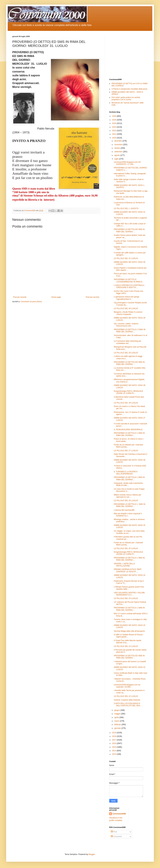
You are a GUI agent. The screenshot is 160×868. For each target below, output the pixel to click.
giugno (117, 710)
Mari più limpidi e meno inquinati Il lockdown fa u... (128, 515)
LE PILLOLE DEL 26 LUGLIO (126, 501)
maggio (118, 714)
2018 (114, 736)
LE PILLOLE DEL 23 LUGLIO (126, 646)
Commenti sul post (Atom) (31, 302)
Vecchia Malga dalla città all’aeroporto (129, 631)
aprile (117, 717)
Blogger (92, 854)
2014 (114, 751)
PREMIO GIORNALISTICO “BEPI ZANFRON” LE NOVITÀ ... (128, 570)
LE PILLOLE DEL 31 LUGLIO (126, 258)
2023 (114, 127)
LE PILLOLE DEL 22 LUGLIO (126, 696)
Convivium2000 (119, 814)
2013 (114, 754)
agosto (117, 155)
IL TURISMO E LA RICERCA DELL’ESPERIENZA (126, 473)
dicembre (118, 141)
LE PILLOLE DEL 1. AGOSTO (126, 208)
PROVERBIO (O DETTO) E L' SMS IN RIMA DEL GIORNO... (130, 505)
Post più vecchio (93, 297)
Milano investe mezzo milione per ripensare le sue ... (127, 496)
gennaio (118, 728)
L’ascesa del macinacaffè (124, 510)
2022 (114, 131)
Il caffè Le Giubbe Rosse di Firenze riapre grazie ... (128, 636)
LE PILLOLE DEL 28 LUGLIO (126, 403)
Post (114, 832)
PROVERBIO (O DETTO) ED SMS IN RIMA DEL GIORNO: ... (129, 230)
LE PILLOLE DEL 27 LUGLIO (126, 451)
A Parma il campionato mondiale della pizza (129, 89)
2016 (114, 743)
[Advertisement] (128, 55)
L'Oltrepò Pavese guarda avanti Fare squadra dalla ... (129, 588)
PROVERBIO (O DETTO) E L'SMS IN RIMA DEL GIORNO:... (129, 434)
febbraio (118, 725)
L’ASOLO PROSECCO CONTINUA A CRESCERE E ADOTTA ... (129, 286)
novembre (119, 145)
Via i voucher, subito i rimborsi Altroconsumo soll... (126, 325)
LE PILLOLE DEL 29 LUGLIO (126, 353)
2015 (114, 747)
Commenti (116, 837)
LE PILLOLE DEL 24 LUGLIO (126, 598)
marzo (117, 721)
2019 (114, 733)
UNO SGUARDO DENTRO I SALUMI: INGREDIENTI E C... (129, 594)
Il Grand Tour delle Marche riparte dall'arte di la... (128, 642)
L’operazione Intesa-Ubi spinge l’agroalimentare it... (127, 298)
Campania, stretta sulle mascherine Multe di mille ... (128, 484)
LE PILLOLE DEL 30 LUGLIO (126, 308)
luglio (117, 159)
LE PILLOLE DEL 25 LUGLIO (126, 548)
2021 (114, 134)
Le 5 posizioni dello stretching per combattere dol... (128, 342)
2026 (114, 116)
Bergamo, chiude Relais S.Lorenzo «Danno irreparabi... (128, 313)
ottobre (117, 148)
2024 (114, 123)
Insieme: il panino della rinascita (127, 700)
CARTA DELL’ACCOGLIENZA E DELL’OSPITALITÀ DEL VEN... (128, 705)
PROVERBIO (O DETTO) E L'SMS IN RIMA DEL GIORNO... (129, 478)
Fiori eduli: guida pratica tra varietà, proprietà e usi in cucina (126, 98)
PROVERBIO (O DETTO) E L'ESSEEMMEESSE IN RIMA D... (129, 281)
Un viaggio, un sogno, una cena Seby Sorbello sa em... (129, 532)
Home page (56, 297)
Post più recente (20, 297)
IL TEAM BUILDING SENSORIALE (128, 430)
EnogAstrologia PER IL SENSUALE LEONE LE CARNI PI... (128, 392)
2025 (114, 120)
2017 (114, 740)
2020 (114, 138)
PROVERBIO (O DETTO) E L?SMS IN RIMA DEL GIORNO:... (130, 331)
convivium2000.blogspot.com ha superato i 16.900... (127, 686)
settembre (119, 152)
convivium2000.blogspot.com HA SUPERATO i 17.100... (127, 163)
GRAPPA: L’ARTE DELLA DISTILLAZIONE (124, 565)
